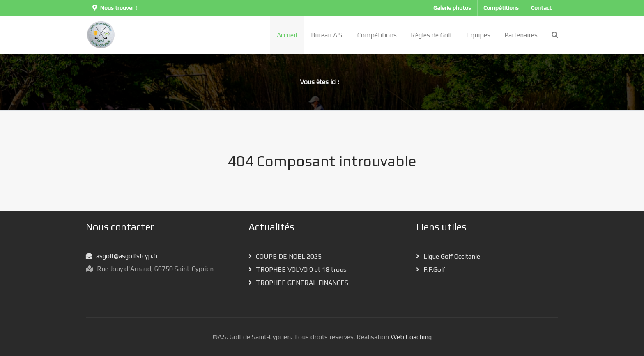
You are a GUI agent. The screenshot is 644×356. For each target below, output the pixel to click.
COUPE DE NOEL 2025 (289, 256)
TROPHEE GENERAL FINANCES (302, 283)
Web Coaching (410, 337)
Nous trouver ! (115, 8)
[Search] (555, 35)
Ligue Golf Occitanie (452, 256)
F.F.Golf (434, 270)
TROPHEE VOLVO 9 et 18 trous (301, 270)
